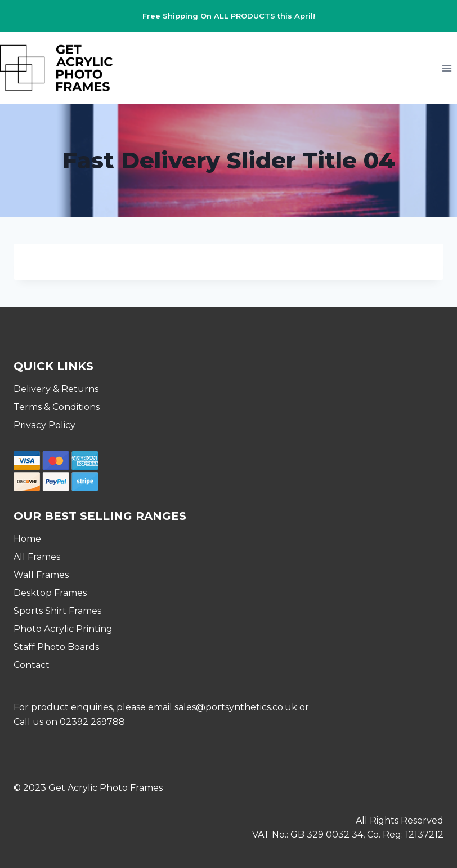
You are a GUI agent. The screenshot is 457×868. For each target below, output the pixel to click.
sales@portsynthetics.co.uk (236, 707)
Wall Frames (41, 575)
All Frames (37, 557)
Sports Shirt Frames (57, 611)
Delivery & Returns (56, 389)
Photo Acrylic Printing (63, 629)
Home (27, 539)
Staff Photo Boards (56, 647)
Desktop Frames (50, 593)
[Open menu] (447, 68)
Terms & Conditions (57, 407)
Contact (32, 665)
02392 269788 (92, 722)
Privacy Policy (44, 425)
